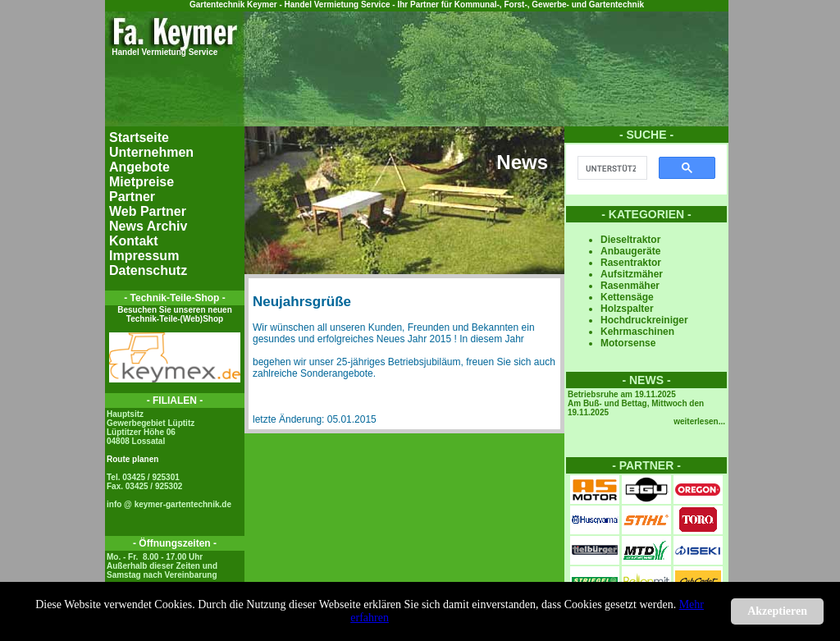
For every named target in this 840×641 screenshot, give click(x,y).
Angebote (139, 167)
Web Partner (148, 211)
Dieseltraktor (630, 240)
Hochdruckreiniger (644, 320)
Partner (132, 197)
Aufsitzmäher (632, 274)
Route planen (132, 459)
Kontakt (134, 241)
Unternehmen (151, 152)
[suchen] (611, 168)
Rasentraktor (631, 263)
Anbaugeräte (630, 251)
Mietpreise (142, 182)
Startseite (139, 137)
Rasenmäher (630, 286)
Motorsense (628, 343)
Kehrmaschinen (637, 332)
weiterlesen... (699, 421)
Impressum (144, 256)
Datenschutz (148, 270)
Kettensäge (627, 297)
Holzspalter (627, 309)
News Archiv (148, 226)
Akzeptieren (777, 611)
